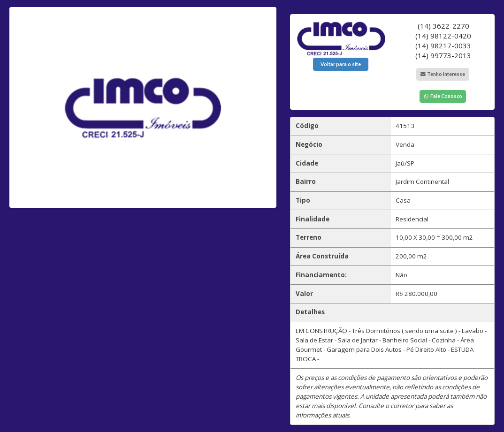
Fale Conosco (443, 96)
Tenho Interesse (443, 74)
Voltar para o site (341, 64)
